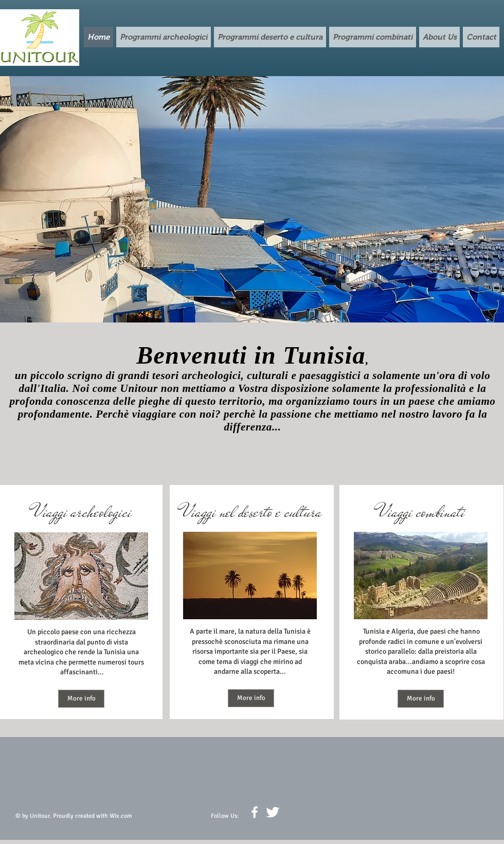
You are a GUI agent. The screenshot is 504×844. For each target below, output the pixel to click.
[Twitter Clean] (273, 812)
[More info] (81, 699)
